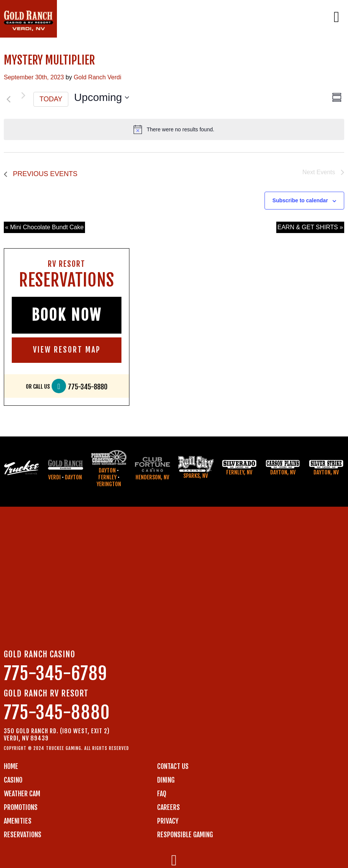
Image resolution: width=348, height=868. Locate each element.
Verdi (54, 477)
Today (51, 99)
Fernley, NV (239, 472)
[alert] (174, 129)
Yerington (109, 484)
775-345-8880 (88, 387)
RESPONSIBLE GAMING (185, 835)
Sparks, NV (196, 476)
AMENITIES (18, 821)
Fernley (107, 477)
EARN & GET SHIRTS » (310, 227)
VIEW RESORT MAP (67, 350)
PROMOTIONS (21, 807)
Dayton (73, 477)
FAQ (162, 794)
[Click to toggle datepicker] (102, 98)
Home (11, 766)
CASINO (13, 780)
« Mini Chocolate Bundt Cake (44, 227)
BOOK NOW (67, 315)
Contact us (173, 766)
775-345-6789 (55, 673)
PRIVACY (168, 821)
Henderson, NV (152, 477)
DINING (166, 780)
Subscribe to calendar (300, 200)
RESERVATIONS (23, 835)
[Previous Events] (8, 99)
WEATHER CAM (22, 794)
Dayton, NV (283, 472)
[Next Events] (23, 96)
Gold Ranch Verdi (97, 77)
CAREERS (168, 807)
